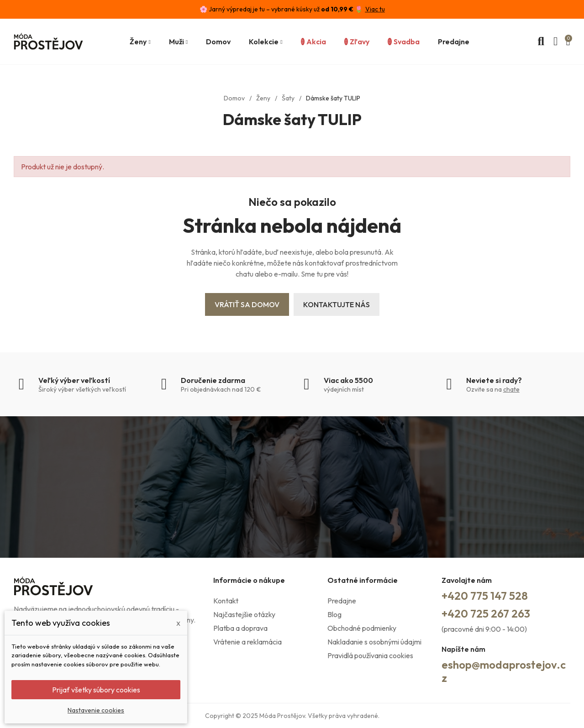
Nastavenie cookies (96, 710)
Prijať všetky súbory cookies (96, 690)
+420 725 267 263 (486, 613)
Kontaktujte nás (337, 304)
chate (511, 389)
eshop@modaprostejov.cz (504, 671)
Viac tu (375, 9)
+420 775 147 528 (485, 596)
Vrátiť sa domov (247, 304)
